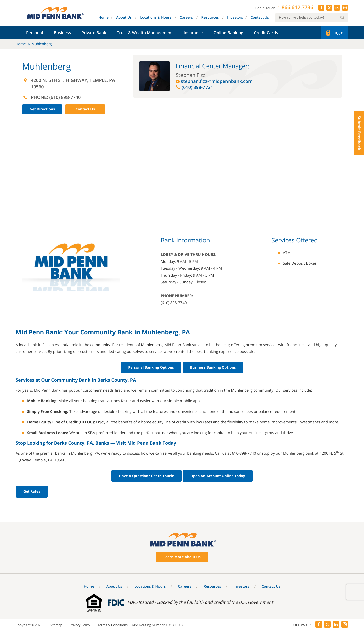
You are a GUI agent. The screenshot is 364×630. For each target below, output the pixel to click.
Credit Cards (266, 33)
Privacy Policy (80, 625)
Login (334, 33)
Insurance (193, 33)
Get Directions (42, 109)
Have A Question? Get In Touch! (147, 476)
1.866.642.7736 (295, 7)
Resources (210, 18)
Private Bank (94, 33)
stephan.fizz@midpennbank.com (217, 81)
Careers (186, 18)
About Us (124, 18)
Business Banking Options (213, 367)
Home (104, 18)
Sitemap (56, 625)
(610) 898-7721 (197, 87)
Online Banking (228, 33)
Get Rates (32, 492)
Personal (35, 33)
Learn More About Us (182, 557)
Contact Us (260, 18)
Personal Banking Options (151, 367)
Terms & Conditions (113, 625)
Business (62, 33)
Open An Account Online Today (218, 476)
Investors (235, 18)
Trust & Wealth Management (145, 33)
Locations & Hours (156, 18)
